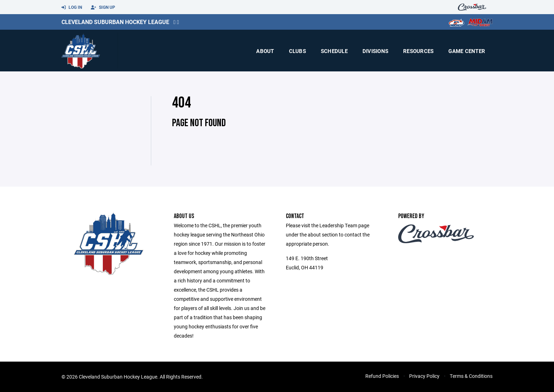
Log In (72, 7)
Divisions (375, 51)
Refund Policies (382, 376)
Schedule (334, 51)
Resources (418, 51)
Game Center (467, 51)
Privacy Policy (424, 376)
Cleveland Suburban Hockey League (115, 22)
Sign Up (103, 7)
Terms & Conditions (471, 376)
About (265, 51)
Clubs (297, 51)
